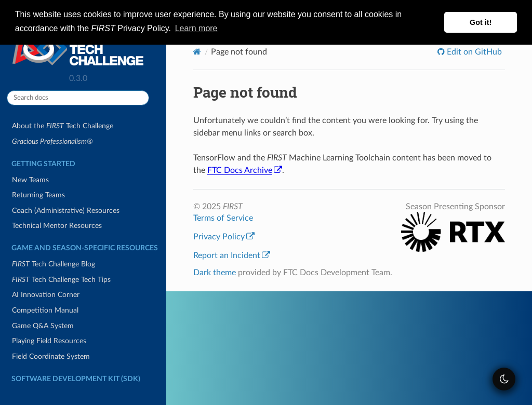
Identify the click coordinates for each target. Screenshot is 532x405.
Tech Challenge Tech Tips (61, 280)
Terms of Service (223, 218)
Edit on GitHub (473, 52)
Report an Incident (232, 255)
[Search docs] (78, 98)
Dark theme (215, 273)
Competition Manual (45, 310)
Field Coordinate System (51, 356)
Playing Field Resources (49, 341)
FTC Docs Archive (245, 170)
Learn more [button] (196, 28)
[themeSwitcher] (504, 379)
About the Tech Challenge (63, 126)
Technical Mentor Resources (57, 226)
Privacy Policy (224, 237)
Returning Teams (38, 195)
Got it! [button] (481, 22)
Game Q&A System (43, 326)
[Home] (197, 52)
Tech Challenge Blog (54, 264)
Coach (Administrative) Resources (66, 211)
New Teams (30, 180)
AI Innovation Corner (46, 295)
